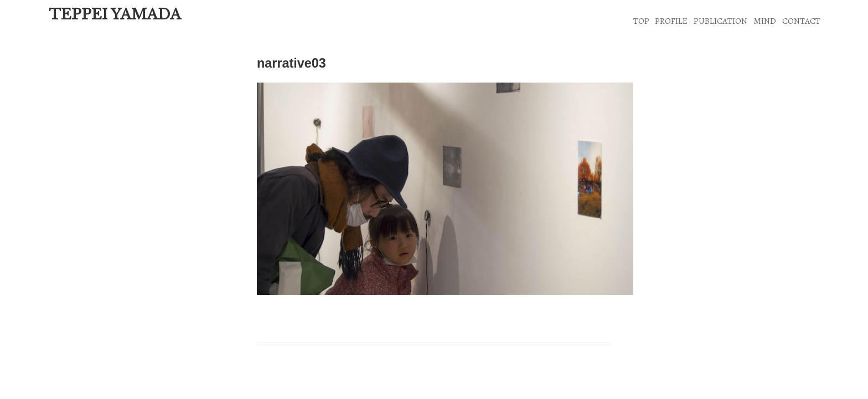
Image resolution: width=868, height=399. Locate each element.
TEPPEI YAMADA (115, 14)
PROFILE (671, 21)
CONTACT (801, 21)
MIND (765, 21)
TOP (641, 21)
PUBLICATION (720, 21)
